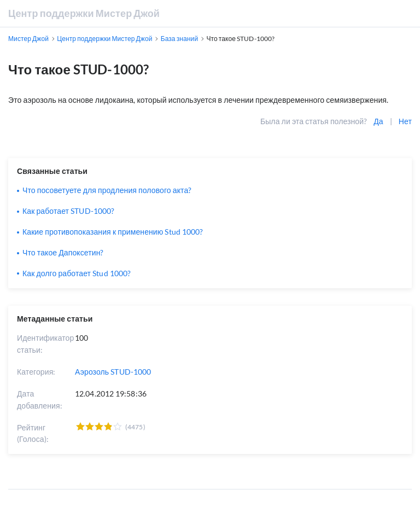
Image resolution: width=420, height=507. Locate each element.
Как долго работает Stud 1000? (77, 273)
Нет (405, 121)
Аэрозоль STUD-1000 (113, 372)
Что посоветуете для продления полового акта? (107, 190)
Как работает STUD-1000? (68, 211)
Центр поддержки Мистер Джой (84, 13)
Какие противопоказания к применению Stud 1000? (113, 232)
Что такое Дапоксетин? (63, 252)
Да (378, 121)
